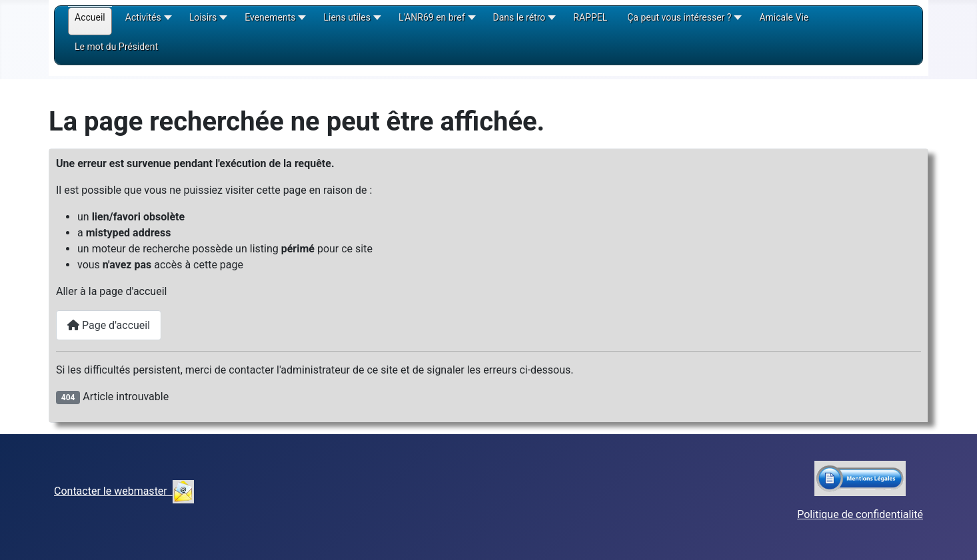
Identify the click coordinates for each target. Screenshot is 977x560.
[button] (147, 22)
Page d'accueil (109, 325)
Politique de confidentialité (860, 514)
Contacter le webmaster (124, 491)
